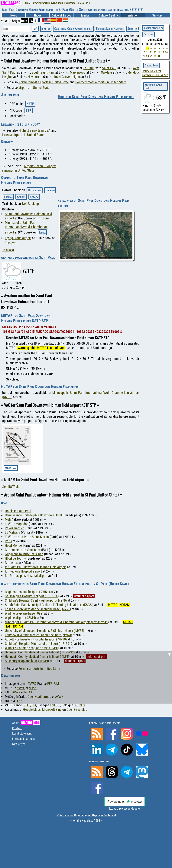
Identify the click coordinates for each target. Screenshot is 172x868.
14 (148, 48)
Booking (50, 190)
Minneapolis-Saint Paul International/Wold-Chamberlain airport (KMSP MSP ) (57, 622)
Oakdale (106, 72)
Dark (24, 21)
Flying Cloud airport (18, 238)
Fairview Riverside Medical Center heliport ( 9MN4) (38, 635)
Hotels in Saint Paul (18, 511)
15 (151, 48)
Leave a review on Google (124, 808)
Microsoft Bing (52, 709)
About (26, 723)
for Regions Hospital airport (23, 571)
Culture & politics (109, 15)
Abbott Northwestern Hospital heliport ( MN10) (36, 639)
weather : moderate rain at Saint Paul (28, 257)
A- (2, 20)
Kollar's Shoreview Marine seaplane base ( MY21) (38, 609)
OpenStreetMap (77, 709)
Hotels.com (35, 190)
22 (151, 52)
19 (166, 48)
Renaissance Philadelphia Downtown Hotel (33, 515)
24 (159, 52)
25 (163, 52)
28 (148, 56)
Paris (8, 541)
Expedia (8, 197)
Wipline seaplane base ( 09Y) (24, 613)
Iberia (42, 232)
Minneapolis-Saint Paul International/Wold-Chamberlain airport (27, 227)
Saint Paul (109, 68)
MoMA (9, 520)
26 (166, 52)
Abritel (21, 197)
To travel (8, 250)
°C (31, 21)
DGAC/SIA (29, 705)
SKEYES (79, 705)
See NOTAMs (11, 487)
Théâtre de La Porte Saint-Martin (27, 537)
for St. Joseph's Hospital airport (26, 576)
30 (155, 56)
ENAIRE (55, 705)
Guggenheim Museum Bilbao (24, 554)
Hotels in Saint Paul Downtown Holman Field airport (96, 96)
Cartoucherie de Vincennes (23, 550)
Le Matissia (13, 532)
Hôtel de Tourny (15, 558)
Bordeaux (11, 563)
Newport (33, 77)
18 (163, 48)
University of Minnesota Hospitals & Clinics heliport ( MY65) (44, 631)
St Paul (89, 68)
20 (144, 52)
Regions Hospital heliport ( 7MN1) (27, 592)
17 (159, 48)
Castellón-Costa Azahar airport (73, 29)
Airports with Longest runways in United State (29, 168)
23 (155, 52)
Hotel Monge (13, 545)
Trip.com (43, 218)
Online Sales (152, 65)
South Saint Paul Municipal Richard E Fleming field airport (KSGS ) (49, 605)
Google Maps (32, 709)
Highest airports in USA (34, 130)
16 (155, 48)
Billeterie (148, 34)
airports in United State (34, 88)
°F (35, 21)
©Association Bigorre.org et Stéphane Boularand (87, 815)
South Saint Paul (43, 72)
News (14, 15)
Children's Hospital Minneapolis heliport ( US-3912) (39, 644)
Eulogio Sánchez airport (110, 29)
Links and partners (23, 739)
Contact (17, 728)
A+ (7, 21)
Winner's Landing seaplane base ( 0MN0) (32, 648)
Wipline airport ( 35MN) (20, 618)
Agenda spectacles (153, 28)
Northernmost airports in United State (44, 82)
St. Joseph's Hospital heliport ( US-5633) (32, 596)
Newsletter (19, 744)
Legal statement (22, 733)
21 (148, 52)
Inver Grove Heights (67, 77)
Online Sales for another (155, 73)
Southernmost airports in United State (101, 82)
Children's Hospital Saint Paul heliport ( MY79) (36, 600)
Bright (16, 21)
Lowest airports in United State (23, 135)
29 (151, 56)
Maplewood (78, 72)
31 (159, 56)
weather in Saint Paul (153, 86)
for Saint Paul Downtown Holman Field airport (36, 567)
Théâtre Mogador (16, 524)
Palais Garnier (14, 528)
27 (144, 56)
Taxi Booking (30, 204)
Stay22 (34, 197)
